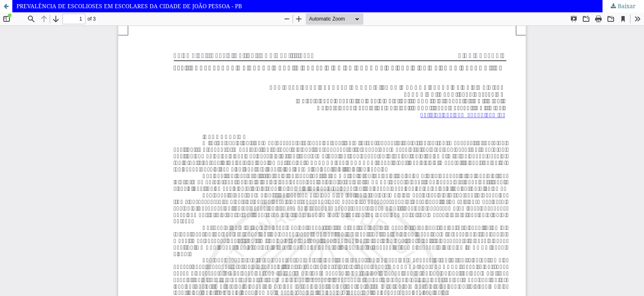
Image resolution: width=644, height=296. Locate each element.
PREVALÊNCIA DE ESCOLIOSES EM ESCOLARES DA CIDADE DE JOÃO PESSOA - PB (129, 6)
